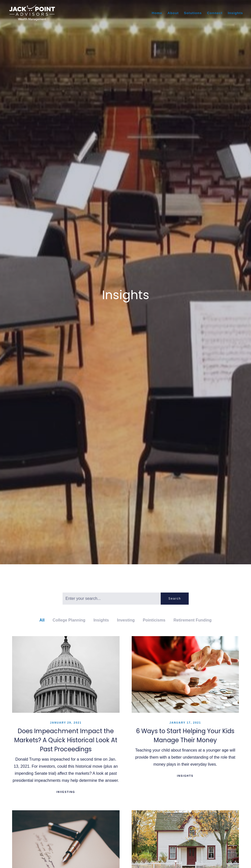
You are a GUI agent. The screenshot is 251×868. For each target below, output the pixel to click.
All (42, 620)
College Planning (69, 620)
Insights (235, 13)
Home (157, 13)
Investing (126, 620)
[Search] (112, 599)
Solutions (193, 13)
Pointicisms (154, 620)
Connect (215, 13)
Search (175, 599)
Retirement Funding (193, 620)
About (173, 13)
